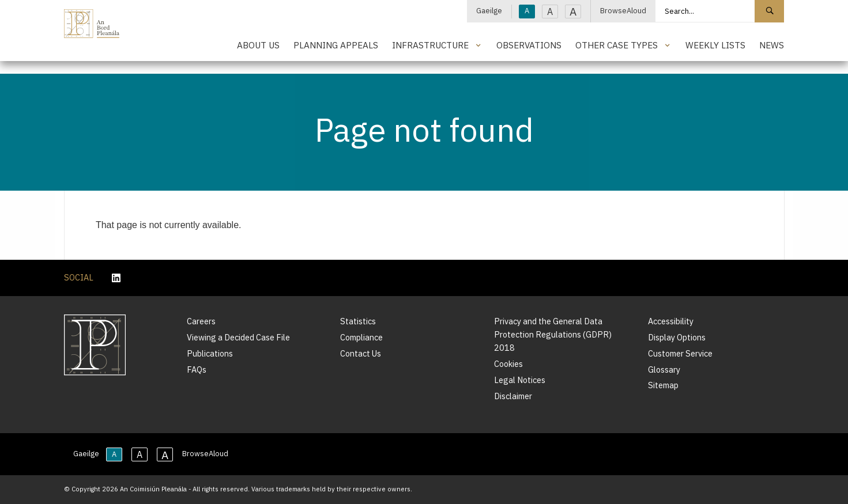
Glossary (664, 370)
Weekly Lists (715, 45)
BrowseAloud (623, 11)
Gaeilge (489, 11)
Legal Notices (520, 380)
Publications (210, 353)
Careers (201, 321)
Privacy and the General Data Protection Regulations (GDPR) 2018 (553, 334)
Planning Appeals (336, 45)
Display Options (677, 337)
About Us (258, 45)
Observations (529, 45)
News (772, 45)
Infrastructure (430, 45)
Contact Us (361, 353)
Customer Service (680, 353)
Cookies (508, 364)
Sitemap (663, 385)
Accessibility (671, 321)
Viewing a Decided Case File (238, 337)
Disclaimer (513, 396)
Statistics (358, 321)
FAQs (197, 370)
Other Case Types (617, 45)
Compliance (361, 337)
